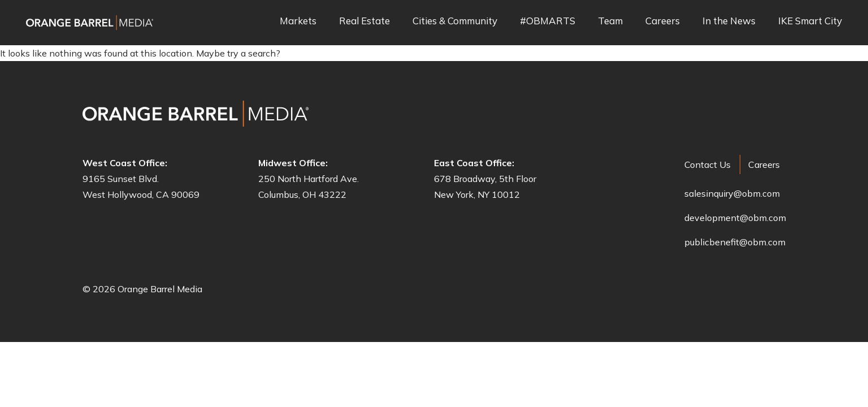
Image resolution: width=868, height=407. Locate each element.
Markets (298, 21)
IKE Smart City (810, 21)
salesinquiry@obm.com (732, 193)
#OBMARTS (548, 21)
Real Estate (364, 21)
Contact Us (708, 164)
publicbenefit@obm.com (735, 242)
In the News (729, 21)
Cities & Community (455, 21)
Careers (663, 21)
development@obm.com (735, 218)
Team (610, 21)
